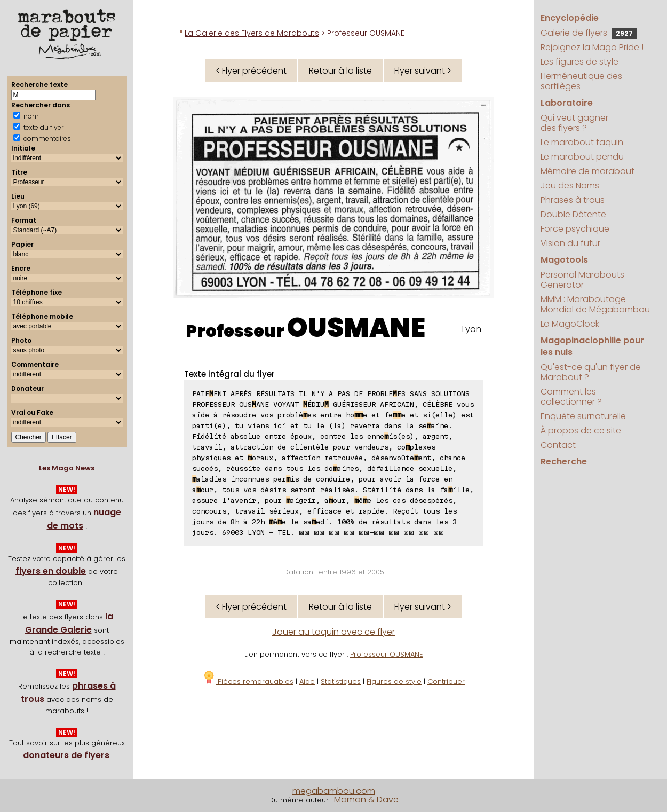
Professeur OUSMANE (387, 654)
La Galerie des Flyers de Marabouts (252, 33)
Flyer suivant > (423, 71)
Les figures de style (579, 62)
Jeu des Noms (570, 186)
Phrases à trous (573, 200)
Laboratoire (567, 103)
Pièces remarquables (248, 681)
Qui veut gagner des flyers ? (574, 123)
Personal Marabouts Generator (582, 280)
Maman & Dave (366, 799)
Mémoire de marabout (587, 171)
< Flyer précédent (251, 71)
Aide (307, 681)
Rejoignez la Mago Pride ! (592, 47)
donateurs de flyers (66, 755)
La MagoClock (570, 324)
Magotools (564, 260)
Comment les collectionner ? (571, 397)
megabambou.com (334, 791)
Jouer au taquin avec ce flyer (333, 632)
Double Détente (573, 214)
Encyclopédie (570, 18)
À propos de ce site (581, 431)
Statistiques (341, 681)
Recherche (564, 462)
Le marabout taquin (582, 142)
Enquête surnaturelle (583, 416)
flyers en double (51, 571)
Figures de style (394, 681)
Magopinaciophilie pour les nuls (592, 346)
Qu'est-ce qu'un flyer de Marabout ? (591, 372)
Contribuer (446, 681)
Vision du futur (570, 243)
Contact (558, 445)
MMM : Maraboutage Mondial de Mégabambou (595, 304)
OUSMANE (356, 328)
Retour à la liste (340, 71)
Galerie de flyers (589, 33)
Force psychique (575, 229)
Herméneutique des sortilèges (581, 81)
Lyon (472, 329)
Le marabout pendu (582, 157)
